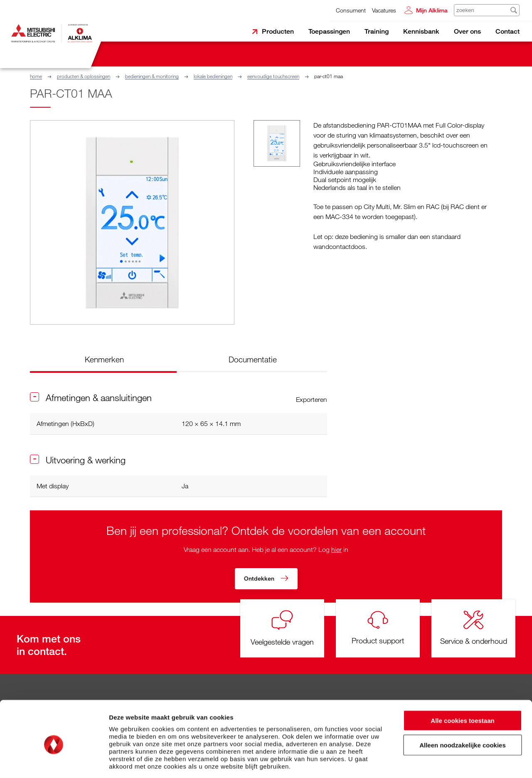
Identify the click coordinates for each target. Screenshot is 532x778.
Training (377, 31)
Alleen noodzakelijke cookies (463, 708)
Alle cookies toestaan (462, 683)
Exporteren (312, 399)
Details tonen (449, 762)
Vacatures (384, 10)
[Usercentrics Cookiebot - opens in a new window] (54, 762)
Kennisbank (421, 31)
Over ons (467, 31)
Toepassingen (329, 31)
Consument (351, 10)
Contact (507, 31)
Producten (278, 31)
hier (336, 549)
